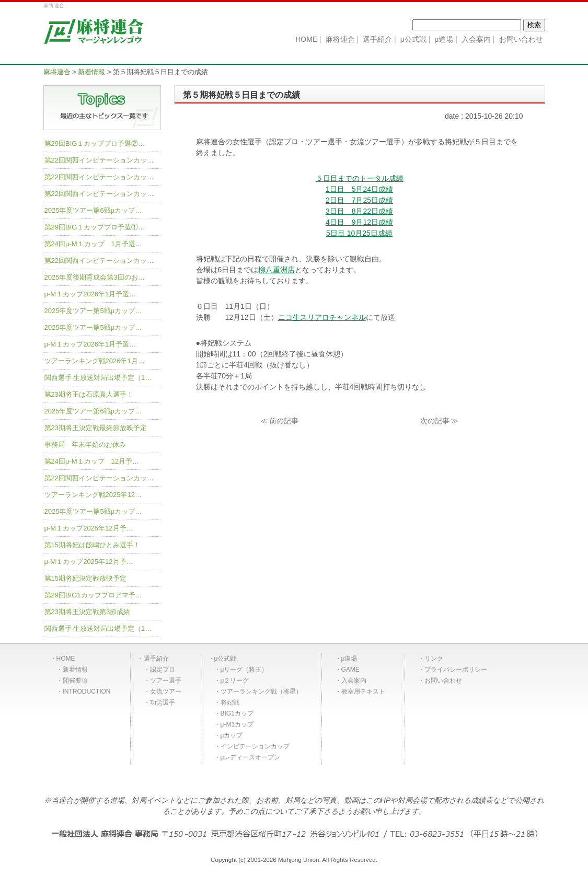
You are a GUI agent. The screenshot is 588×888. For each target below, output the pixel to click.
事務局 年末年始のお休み (85, 445)
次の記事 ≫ (440, 421)
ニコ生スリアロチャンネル (322, 317)
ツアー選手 (166, 681)
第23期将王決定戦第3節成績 (88, 612)
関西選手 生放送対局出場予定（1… (98, 378)
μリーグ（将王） (244, 670)
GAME (350, 670)
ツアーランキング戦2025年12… (93, 495)
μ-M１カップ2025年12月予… (89, 528)
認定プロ (163, 670)
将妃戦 (230, 702)
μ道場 (349, 659)
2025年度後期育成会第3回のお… (95, 277)
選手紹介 (156, 659)
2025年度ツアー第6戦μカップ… (93, 210)
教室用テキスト (363, 691)
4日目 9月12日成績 (359, 222)
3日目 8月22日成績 (359, 211)
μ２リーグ (235, 681)
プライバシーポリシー (456, 670)
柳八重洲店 (276, 270)
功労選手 (163, 702)
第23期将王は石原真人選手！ (89, 394)
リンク (434, 659)
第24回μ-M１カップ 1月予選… (93, 244)
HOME (66, 659)
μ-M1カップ (237, 724)
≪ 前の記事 (280, 421)
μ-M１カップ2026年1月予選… (90, 294)
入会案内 (354, 681)
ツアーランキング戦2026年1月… (95, 361)
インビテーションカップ (255, 746)
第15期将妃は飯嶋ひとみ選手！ (92, 545)
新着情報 (75, 670)
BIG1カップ (237, 713)
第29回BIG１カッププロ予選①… (95, 227)
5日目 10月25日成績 (359, 233)
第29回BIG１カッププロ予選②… (95, 143)
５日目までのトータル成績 (360, 178)
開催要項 (75, 681)
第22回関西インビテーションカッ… (99, 160)
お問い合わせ (443, 681)
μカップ (232, 735)
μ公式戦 (226, 659)
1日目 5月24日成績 (359, 189)
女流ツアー (166, 691)
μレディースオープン (251, 757)
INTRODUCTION (87, 691)
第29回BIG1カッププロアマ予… (93, 595)
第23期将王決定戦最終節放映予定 (96, 428)
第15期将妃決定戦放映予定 (85, 578)
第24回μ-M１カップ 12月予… (92, 461)
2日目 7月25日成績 (359, 200)
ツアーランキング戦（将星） (261, 691)
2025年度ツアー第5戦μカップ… (93, 311)
